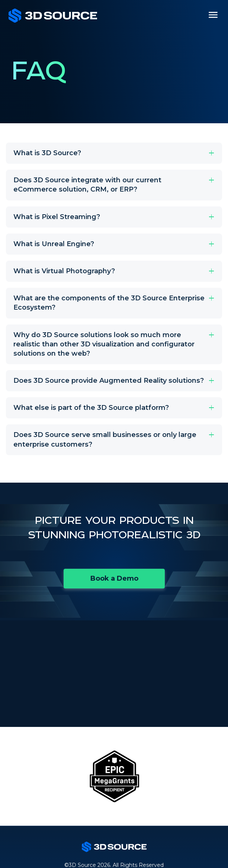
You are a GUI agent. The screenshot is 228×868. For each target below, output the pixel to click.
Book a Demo (114, 578)
